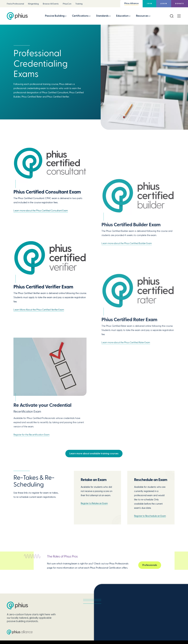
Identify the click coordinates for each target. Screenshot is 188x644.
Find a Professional (15, 4)
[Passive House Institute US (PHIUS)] (17, 605)
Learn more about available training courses (94, 453)
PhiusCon (67, 4)
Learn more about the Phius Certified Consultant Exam (41, 210)
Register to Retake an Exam (94, 503)
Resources (142, 16)
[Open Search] (172, 16)
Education (122, 16)
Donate (180, 4)
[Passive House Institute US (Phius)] (17, 16)
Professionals (150, 565)
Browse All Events (51, 4)
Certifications (80, 16)
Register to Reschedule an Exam (150, 516)
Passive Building (55, 16)
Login (164, 4)
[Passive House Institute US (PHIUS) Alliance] (20, 632)
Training (79, 4)
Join (149, 4)
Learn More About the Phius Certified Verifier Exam (39, 310)
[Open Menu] (179, 16)
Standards (102, 16)
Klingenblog (33, 4)
